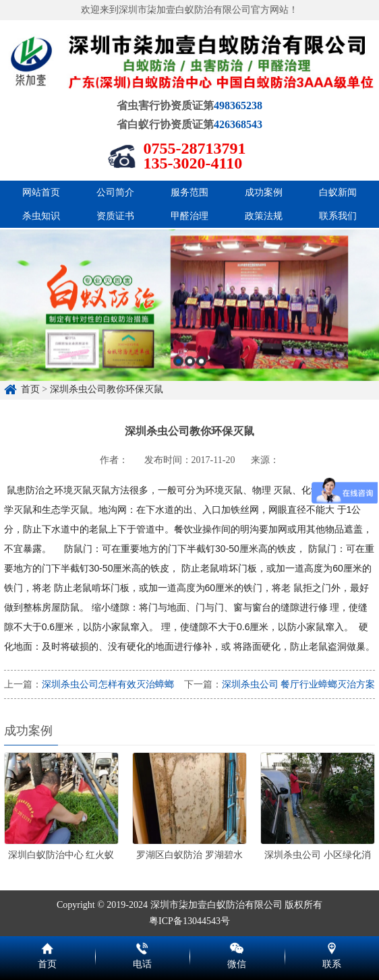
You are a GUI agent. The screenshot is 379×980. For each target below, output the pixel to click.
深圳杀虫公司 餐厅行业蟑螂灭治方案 (299, 684)
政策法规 (264, 216)
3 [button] (201, 411)
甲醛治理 (189, 216)
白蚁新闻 (338, 192)
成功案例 (264, 192)
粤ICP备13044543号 (189, 921)
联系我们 (338, 216)
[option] (189, 356)
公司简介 (115, 192)
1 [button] (178, 411)
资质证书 (115, 216)
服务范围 (189, 192)
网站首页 (41, 192)
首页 (48, 946)
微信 (237, 946)
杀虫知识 (41, 216)
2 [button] (190, 411)
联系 (332, 946)
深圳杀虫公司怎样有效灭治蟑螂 (108, 684)
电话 (143, 946)
